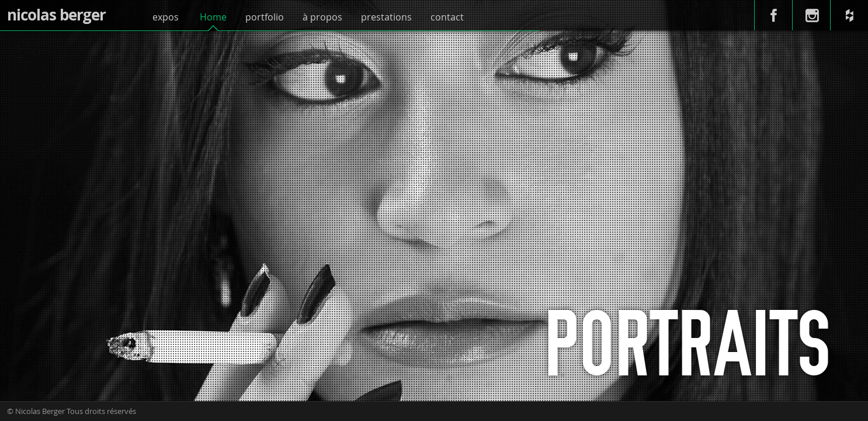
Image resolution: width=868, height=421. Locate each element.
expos (166, 17)
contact (447, 17)
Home (213, 17)
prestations (386, 17)
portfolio (265, 17)
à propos (322, 17)
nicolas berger (56, 15)
